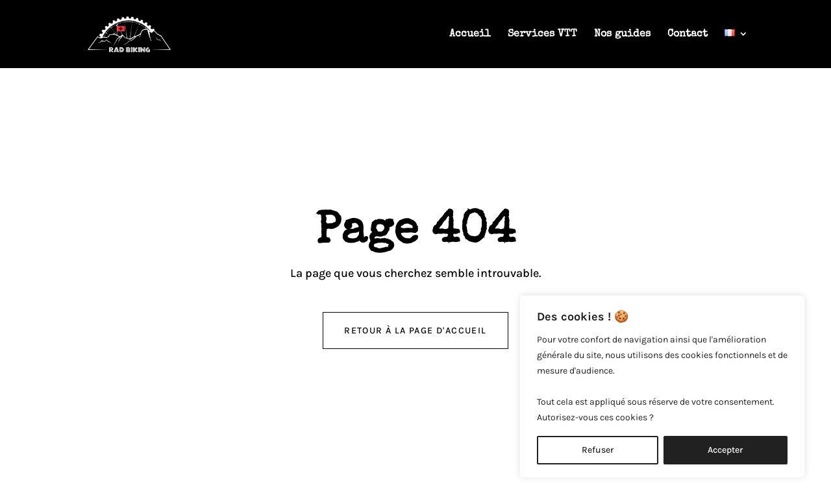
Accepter (725, 450)
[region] (662, 387)
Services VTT (542, 35)
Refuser (598, 450)
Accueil (470, 35)
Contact (688, 35)
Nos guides (622, 35)
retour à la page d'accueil (415, 330)
